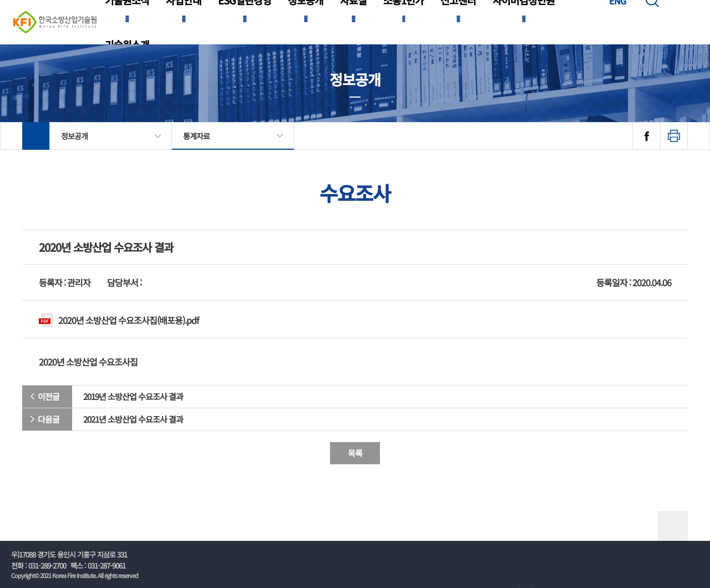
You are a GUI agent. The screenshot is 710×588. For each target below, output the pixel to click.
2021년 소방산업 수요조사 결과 (133, 419)
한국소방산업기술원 (55, 22)
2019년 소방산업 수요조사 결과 (133, 396)
